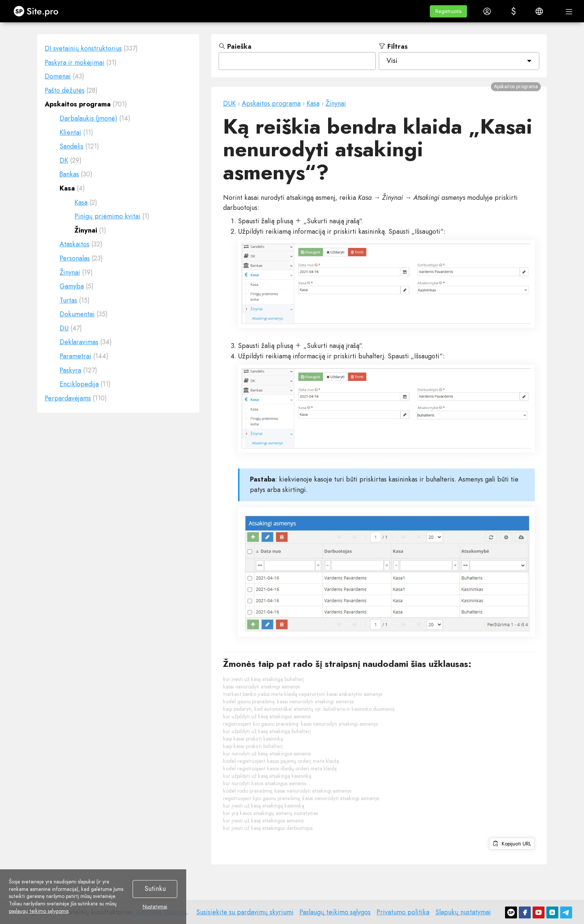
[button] (448, 11)
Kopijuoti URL (512, 844)
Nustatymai (155, 907)
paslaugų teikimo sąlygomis (39, 911)
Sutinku (155, 889)
